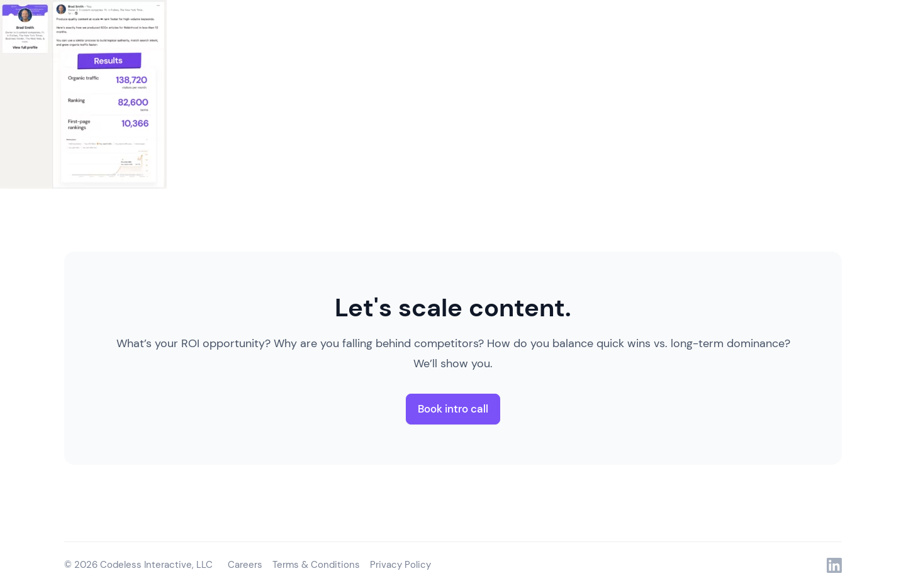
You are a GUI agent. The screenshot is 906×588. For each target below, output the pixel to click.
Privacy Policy (400, 565)
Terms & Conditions (316, 565)
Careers (245, 565)
